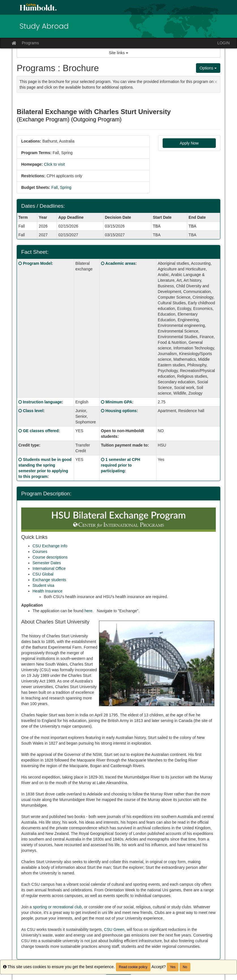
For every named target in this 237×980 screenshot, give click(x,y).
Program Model (37, 263)
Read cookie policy (133, 967)
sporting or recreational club (57, 907)
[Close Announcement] (216, 82)
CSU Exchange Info (50, 546)
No (185, 967)
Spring (66, 187)
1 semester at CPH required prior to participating (121, 465)
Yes (173, 967)
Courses (40, 552)
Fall (55, 187)
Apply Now (189, 143)
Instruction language (42, 402)
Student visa (43, 585)
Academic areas (120, 263)
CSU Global (43, 574)
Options (208, 68)
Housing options (121, 411)
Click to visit (54, 164)
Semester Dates (47, 563)
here (89, 611)
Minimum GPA (119, 402)
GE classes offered (41, 431)
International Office (49, 568)
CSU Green (114, 929)
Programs (30, 43)
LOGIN (223, 43)
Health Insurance (48, 591)
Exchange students (49, 580)
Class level (33, 411)
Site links (118, 53)
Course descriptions (50, 557)
